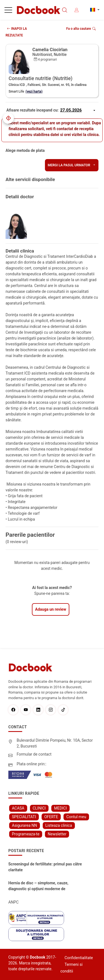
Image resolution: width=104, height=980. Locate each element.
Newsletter (57, 834)
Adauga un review (51, 609)
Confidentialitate (79, 958)
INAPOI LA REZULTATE (16, 32)
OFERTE (51, 817)
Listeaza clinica (59, 825)
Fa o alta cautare (81, 29)
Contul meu (76, 817)
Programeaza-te (26, 834)
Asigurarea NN (25, 825)
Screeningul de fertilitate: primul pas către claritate (45, 867)
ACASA (18, 808)
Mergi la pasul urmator (72, 165)
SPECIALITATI (24, 817)
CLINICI (39, 808)
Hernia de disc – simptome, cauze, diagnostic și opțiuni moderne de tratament (38, 886)
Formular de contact (34, 754)
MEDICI (60, 808)
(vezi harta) (34, 91)
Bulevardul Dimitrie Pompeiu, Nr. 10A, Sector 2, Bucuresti (55, 743)
